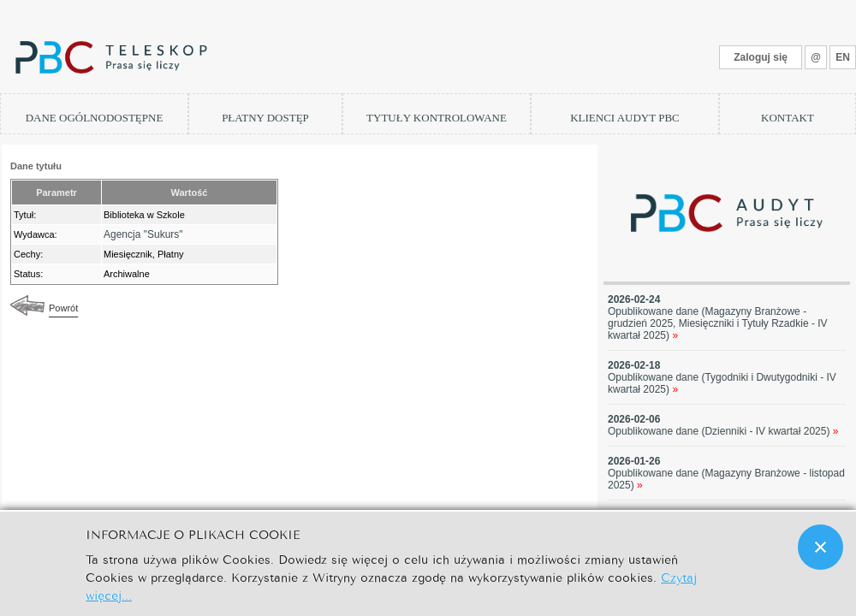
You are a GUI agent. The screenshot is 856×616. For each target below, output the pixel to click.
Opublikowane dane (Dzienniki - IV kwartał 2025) (723, 431)
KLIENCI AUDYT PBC (625, 118)
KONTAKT (788, 118)
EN (843, 57)
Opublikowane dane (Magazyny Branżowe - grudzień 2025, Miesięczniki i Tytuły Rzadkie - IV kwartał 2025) (718, 323)
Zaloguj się (761, 57)
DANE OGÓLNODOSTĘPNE (95, 118)
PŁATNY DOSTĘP (265, 118)
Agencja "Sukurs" (143, 234)
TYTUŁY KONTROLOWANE (437, 118)
